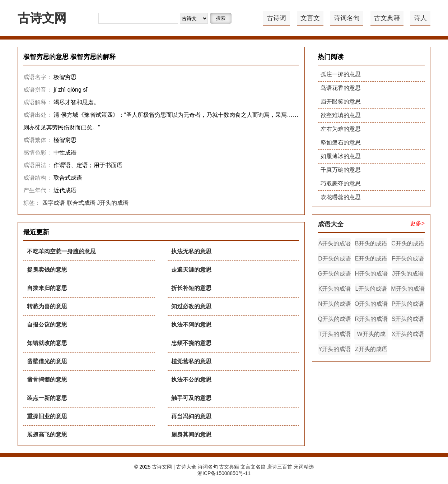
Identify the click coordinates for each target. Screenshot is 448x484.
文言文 (310, 18)
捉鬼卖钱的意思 (47, 270)
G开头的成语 (335, 274)
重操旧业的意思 (47, 416)
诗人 (420, 18)
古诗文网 (42, 18)
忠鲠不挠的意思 (191, 343)
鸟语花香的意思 (341, 88)
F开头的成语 (408, 259)
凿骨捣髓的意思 (47, 380)
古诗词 (276, 18)
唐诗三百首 (280, 467)
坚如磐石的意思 (341, 142)
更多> (417, 223)
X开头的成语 (408, 334)
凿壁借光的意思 (47, 361)
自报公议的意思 (47, 325)
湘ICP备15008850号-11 (224, 473)
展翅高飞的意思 (47, 435)
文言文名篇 (253, 467)
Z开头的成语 (371, 349)
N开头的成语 (335, 304)
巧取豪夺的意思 (341, 183)
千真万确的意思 (341, 170)
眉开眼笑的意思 (341, 102)
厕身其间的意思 (191, 435)
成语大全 (331, 224)
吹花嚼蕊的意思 (341, 197)
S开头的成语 (408, 319)
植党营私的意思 (191, 361)
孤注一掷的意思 (341, 74)
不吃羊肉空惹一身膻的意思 (61, 251)
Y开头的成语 (335, 349)
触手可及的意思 (191, 398)
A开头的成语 (335, 243)
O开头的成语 (371, 304)
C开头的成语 (408, 243)
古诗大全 (186, 467)
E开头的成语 (371, 259)
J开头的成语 (113, 203)
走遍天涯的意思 (191, 270)
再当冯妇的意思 (191, 416)
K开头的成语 (335, 289)
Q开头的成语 (335, 319)
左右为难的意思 (341, 129)
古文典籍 (387, 18)
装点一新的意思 (47, 398)
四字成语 (53, 203)
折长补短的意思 (191, 288)
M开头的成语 (408, 289)
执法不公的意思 (191, 380)
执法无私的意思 (191, 251)
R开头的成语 (371, 319)
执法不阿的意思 (191, 325)
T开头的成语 (335, 334)
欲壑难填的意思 (341, 115)
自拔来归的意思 (47, 288)
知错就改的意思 (47, 343)
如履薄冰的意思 (341, 156)
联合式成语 (81, 203)
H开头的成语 (371, 274)
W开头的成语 (371, 335)
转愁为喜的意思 (47, 306)
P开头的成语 (408, 304)
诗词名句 (347, 18)
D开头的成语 (335, 259)
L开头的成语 (371, 289)
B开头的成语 (371, 243)
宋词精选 (304, 467)
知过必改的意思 (191, 306)
